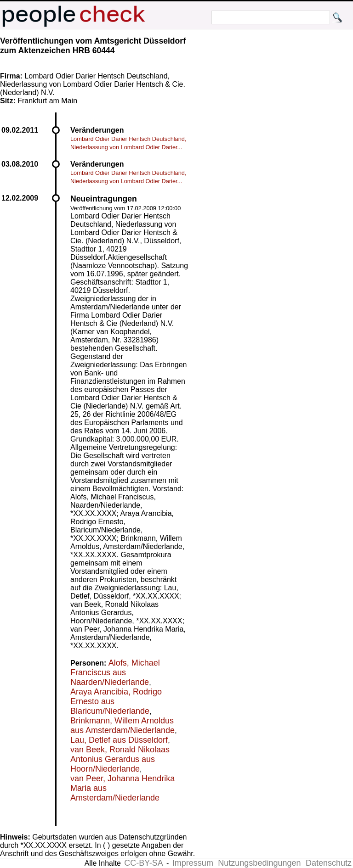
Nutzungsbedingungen (259, 863)
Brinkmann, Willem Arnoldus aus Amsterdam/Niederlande (122, 725)
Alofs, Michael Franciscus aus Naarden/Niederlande (115, 672)
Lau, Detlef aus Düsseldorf (119, 740)
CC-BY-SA (143, 863)
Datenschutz (329, 863)
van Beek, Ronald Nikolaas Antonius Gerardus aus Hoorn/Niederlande (120, 759)
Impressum (193, 863)
